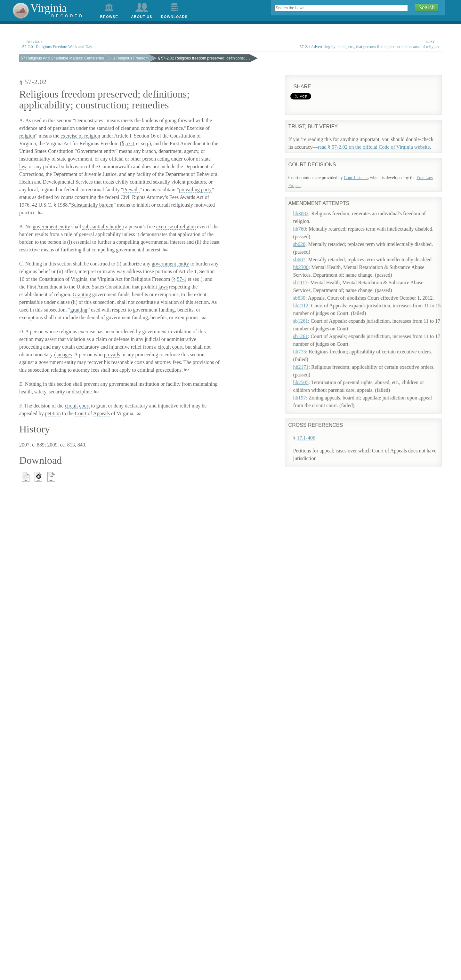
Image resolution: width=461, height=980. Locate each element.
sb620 (308, 238)
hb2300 (310, 261)
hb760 (308, 223)
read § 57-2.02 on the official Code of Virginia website (374, 147)
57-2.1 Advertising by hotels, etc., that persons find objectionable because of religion (338, 44)
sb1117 (309, 277)
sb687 (308, 253)
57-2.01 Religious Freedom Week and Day (123, 44)
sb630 (308, 292)
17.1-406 (306, 408)
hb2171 (310, 361)
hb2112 (309, 300)
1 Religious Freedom (131, 58)
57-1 (130, 143)
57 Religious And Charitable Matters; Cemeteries (62, 58)
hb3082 (310, 207)
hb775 (308, 346)
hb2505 (310, 376)
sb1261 (309, 315)
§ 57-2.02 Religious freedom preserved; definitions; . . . (204, 58)
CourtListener (356, 178)
